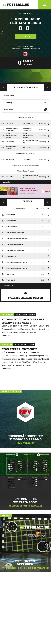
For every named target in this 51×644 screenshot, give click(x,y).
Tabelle (26, 37)
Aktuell (3, 87)
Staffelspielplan (48, 87)
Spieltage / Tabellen (26, 87)
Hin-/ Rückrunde (48, 202)
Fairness (3, 202)
